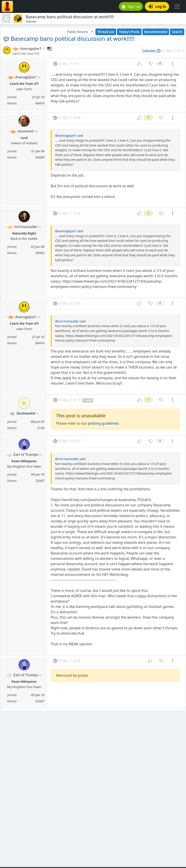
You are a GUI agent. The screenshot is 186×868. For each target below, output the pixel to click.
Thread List (106, 32)
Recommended (156, 32)
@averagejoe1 (66, 135)
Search (177, 32)
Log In (157, 6)
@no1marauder (67, 321)
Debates (149, 51)
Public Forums (77, 32)
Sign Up (131, 6)
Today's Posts (129, 32)
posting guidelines (104, 423)
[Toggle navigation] (177, 6)
